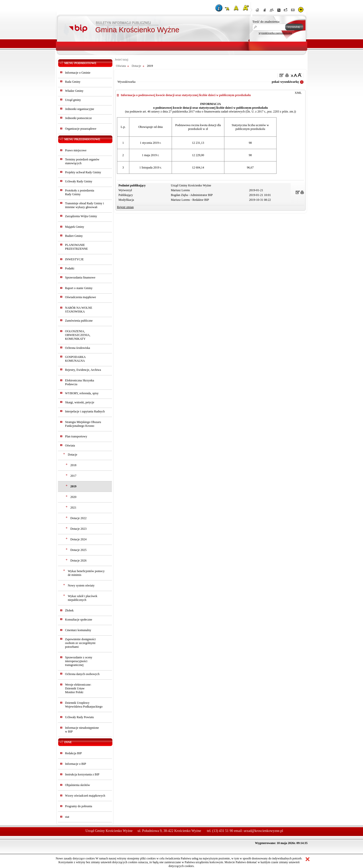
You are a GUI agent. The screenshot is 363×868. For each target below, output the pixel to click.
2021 (73, 508)
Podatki (70, 268)
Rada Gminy (73, 82)
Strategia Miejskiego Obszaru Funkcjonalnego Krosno (83, 424)
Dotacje (72, 455)
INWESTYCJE (74, 259)
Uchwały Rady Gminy (79, 181)
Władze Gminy (74, 91)
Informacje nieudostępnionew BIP (82, 730)
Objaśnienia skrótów (78, 785)
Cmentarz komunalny (78, 630)
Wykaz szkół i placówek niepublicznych (83, 598)
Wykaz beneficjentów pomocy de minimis (86, 573)
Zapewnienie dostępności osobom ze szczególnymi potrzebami (80, 643)
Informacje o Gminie (78, 73)
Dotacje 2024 (78, 539)
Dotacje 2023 (78, 529)
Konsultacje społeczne (79, 620)
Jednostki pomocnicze (78, 118)
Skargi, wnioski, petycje (80, 402)
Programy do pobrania (79, 806)
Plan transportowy (76, 436)
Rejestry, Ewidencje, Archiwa (83, 370)
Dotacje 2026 (78, 561)
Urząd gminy (73, 100)
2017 (73, 476)
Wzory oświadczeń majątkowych (85, 796)
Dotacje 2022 (78, 518)
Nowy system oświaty (81, 585)
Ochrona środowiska (78, 348)
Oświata (70, 445)
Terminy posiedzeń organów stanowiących (82, 161)
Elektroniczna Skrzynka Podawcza (80, 382)
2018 (73, 465)
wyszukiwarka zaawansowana (275, 33)
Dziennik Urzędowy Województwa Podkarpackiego (84, 705)
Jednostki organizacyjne (80, 109)
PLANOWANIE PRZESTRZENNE (77, 247)
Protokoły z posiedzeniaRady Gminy (80, 192)
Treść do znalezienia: (266, 22)
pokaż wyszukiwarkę (285, 82)
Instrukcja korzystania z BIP (82, 774)
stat (67, 817)
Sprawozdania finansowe (80, 277)
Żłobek (69, 610)
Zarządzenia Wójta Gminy (81, 216)
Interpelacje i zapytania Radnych (85, 411)
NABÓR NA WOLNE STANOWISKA (79, 310)
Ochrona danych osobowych (82, 674)
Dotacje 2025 (78, 550)
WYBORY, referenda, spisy (82, 393)
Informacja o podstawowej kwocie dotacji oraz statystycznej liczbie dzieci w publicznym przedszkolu (186, 95)
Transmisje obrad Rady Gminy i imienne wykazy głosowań (84, 205)
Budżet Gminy (74, 236)
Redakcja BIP (73, 753)
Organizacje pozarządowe (81, 129)
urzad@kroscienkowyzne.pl (263, 831)
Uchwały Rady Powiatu (79, 717)
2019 (73, 486)
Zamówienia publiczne (79, 321)
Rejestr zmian (125, 207)
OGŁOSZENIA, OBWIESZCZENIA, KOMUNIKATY (78, 335)
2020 (73, 497)
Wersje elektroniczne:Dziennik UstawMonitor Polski (78, 688)
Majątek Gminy (75, 227)
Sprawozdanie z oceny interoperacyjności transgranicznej (79, 661)
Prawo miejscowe (76, 150)
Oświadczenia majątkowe (81, 297)
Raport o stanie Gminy (79, 288)
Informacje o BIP (75, 764)
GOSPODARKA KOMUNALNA (75, 359)
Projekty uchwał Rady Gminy (83, 172)
